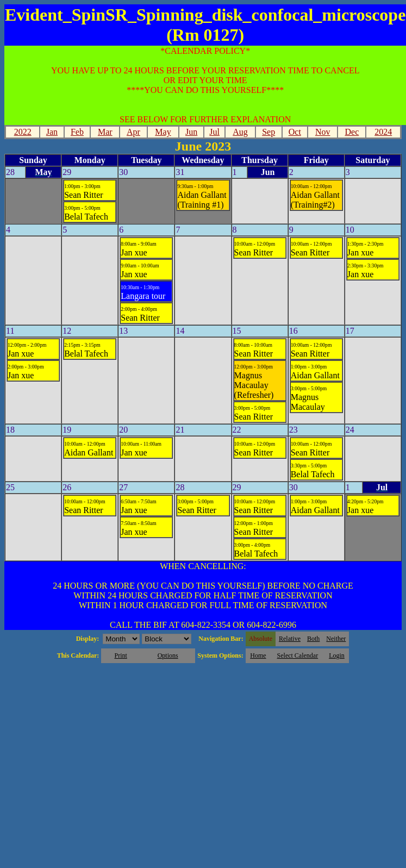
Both (313, 639)
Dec (352, 132)
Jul (214, 132)
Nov (323, 132)
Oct (295, 132)
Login (337, 655)
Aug (240, 132)
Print (120, 655)
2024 (383, 132)
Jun (191, 132)
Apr (133, 132)
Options (168, 655)
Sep (268, 132)
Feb (77, 132)
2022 (23, 132)
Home (258, 655)
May (163, 132)
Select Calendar (298, 655)
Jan (52, 132)
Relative (290, 639)
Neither (336, 639)
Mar (105, 132)
